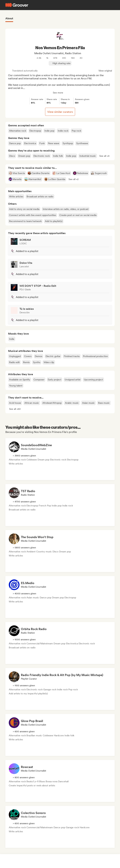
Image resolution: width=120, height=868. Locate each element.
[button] (104, 156)
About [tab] (9, 18)
